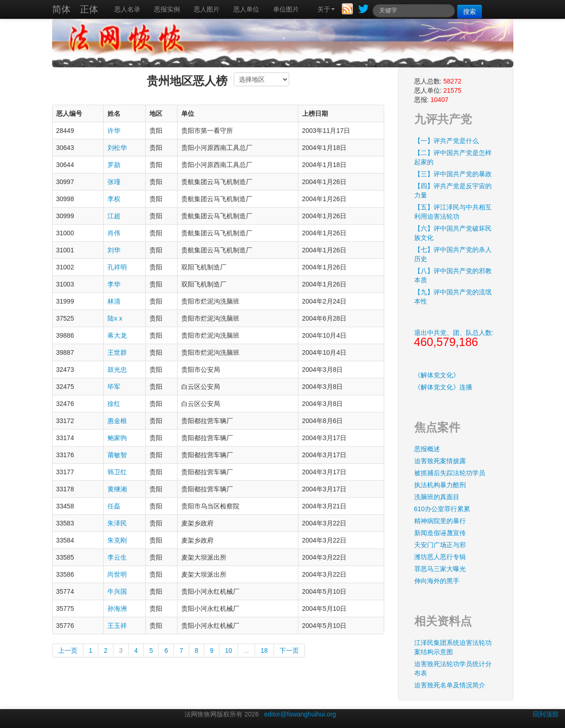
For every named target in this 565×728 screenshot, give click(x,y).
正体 (89, 9)
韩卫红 (117, 472)
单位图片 (286, 9)
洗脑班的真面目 (437, 497)
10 (229, 650)
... (246, 650)
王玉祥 (117, 626)
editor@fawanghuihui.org (300, 714)
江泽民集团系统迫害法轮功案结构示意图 (453, 647)
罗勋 (114, 165)
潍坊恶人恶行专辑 (440, 557)
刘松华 (117, 148)
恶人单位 (246, 9)
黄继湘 (117, 489)
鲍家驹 (117, 438)
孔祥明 (117, 267)
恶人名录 (127, 9)
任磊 (114, 506)
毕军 (114, 387)
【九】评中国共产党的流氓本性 (453, 297)
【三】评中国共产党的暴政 (453, 174)
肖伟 (114, 233)
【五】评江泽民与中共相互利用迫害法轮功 (453, 212)
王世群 (117, 352)
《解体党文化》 (437, 375)
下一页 (289, 650)
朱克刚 (117, 540)
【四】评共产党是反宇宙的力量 (453, 191)
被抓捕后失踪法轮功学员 (450, 473)
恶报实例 (167, 9)
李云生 (117, 557)
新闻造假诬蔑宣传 (440, 533)
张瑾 (114, 182)
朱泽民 (117, 523)
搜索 (470, 12)
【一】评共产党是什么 (446, 141)
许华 (114, 131)
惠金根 (117, 421)
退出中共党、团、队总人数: (454, 339)
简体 (61, 9)
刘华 (114, 250)
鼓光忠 (117, 370)
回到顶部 (546, 714)
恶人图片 (207, 9)
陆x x (115, 318)
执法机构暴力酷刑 (440, 485)
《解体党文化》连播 (443, 387)
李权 (114, 199)
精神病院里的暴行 (440, 521)
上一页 (68, 650)
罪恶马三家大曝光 (440, 569)
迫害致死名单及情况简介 (450, 685)
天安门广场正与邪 (440, 545)
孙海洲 (117, 609)
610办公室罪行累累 (442, 509)
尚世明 (117, 574)
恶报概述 (427, 449)
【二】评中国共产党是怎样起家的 (453, 157)
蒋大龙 (117, 335)
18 (264, 650)
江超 (114, 216)
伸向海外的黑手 (437, 581)
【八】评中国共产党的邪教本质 (453, 275)
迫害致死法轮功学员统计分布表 (453, 668)
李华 (114, 284)
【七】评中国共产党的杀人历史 (453, 254)
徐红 (114, 404)
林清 (114, 301)
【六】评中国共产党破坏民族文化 (453, 233)
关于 (326, 9)
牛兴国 (117, 591)
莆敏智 (117, 455)
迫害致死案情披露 (440, 461)
